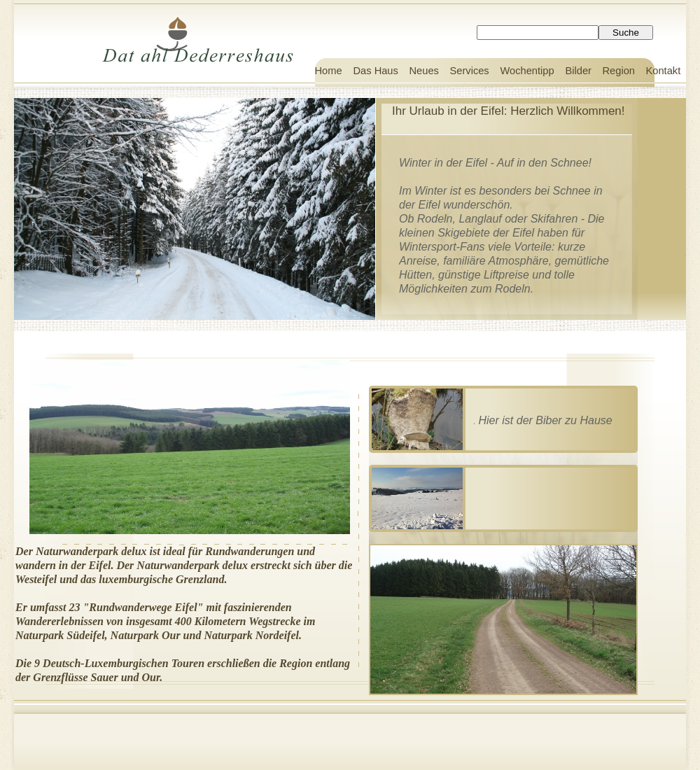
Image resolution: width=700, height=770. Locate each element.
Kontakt (664, 71)
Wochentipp (527, 71)
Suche (626, 33)
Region (619, 71)
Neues (424, 71)
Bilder (579, 71)
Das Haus (376, 71)
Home (329, 71)
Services (470, 71)
